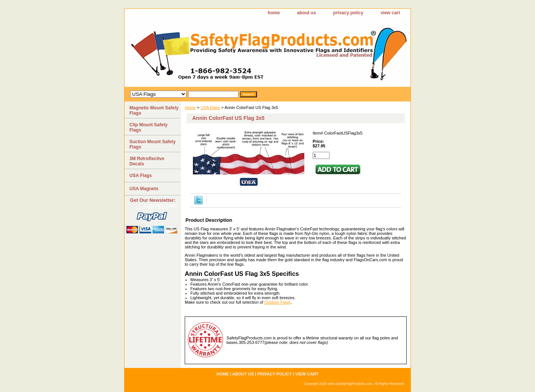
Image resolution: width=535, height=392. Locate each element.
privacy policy (348, 13)
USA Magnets (144, 189)
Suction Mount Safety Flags (153, 144)
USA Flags (210, 107)
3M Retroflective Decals (147, 161)
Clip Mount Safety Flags (148, 127)
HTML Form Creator (160, 205)
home (274, 13)
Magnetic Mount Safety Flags (154, 110)
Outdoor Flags (278, 302)
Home (190, 107)
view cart (390, 13)
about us (307, 13)
